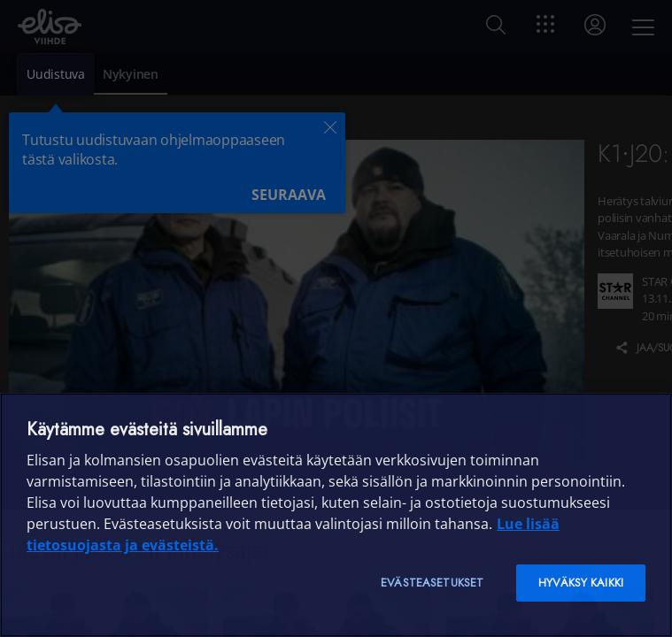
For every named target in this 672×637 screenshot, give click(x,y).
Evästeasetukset (432, 583)
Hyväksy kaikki (581, 583)
